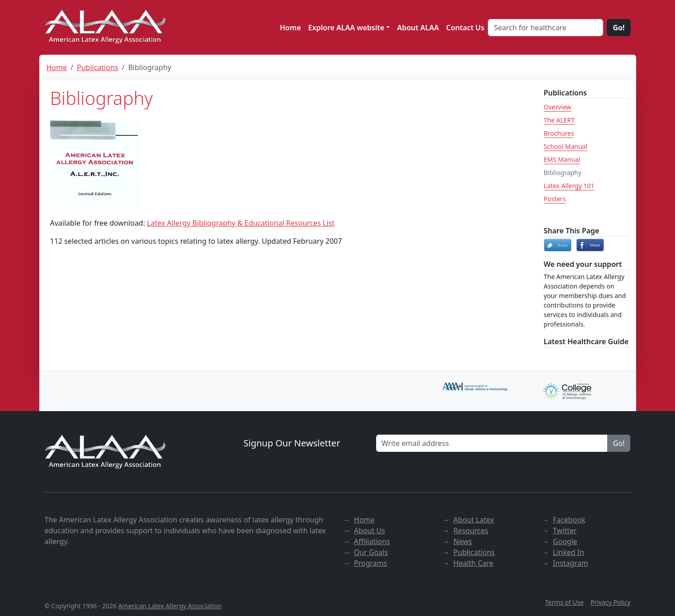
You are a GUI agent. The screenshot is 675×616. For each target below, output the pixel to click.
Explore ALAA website (347, 28)
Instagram (571, 563)
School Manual (566, 146)
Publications (97, 67)
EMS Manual (562, 159)
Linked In (569, 552)
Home (290, 28)
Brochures (559, 133)
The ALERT (559, 120)
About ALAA (418, 28)
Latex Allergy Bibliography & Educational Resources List (241, 223)
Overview (558, 107)
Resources (471, 531)
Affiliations (372, 541)
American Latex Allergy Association (170, 606)
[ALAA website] (106, 27)
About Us (370, 531)
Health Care (473, 563)
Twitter (565, 531)
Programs (371, 563)
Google (565, 541)
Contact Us (465, 28)
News (463, 541)
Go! (618, 28)
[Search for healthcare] (545, 28)
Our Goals (371, 552)
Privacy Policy (610, 602)
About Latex (474, 520)
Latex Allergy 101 (569, 186)
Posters (555, 199)
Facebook (569, 520)
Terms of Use (564, 602)
